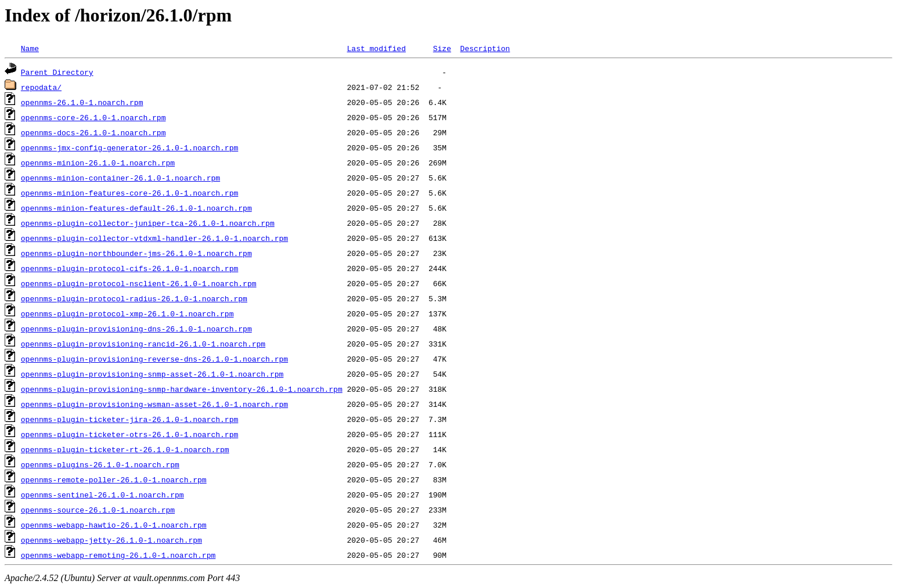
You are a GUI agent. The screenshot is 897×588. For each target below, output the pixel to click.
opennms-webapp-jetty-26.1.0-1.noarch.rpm (111, 540)
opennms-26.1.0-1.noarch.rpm (82, 102)
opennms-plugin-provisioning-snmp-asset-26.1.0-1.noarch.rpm (152, 374)
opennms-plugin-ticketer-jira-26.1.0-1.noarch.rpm (129, 419)
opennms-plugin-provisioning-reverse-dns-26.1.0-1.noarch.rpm (154, 359)
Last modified (376, 48)
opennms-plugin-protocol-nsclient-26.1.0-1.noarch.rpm (139, 283)
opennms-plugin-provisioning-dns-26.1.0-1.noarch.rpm (136, 329)
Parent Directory (57, 72)
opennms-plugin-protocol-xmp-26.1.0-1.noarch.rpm (127, 313)
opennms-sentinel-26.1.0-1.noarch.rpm (102, 495)
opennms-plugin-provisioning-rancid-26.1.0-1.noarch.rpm (143, 344)
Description (485, 48)
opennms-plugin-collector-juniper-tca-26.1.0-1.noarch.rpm (148, 223)
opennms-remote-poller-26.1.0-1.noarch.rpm (114, 479)
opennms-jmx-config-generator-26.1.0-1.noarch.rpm (129, 147)
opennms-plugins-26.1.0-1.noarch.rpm (100, 464)
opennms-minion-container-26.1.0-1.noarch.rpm (120, 178)
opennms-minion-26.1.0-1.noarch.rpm (98, 163)
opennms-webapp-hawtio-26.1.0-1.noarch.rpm (114, 525)
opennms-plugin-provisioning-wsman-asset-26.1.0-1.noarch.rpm (154, 404)
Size (442, 48)
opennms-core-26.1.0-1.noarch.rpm (93, 117)
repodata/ (41, 87)
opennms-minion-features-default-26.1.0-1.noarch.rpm (136, 208)
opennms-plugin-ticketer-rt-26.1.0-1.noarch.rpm (125, 449)
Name (30, 48)
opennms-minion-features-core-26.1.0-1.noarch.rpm (129, 193)
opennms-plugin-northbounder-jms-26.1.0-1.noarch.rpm (136, 253)
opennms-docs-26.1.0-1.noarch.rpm (93, 132)
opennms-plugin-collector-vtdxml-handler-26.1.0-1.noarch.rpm (154, 238)
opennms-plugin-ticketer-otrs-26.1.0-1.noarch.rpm (129, 434)
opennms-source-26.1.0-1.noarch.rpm (98, 510)
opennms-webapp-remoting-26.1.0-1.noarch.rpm (118, 555)
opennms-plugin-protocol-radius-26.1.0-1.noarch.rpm (134, 298)
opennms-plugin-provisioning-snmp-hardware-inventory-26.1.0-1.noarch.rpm (182, 389)
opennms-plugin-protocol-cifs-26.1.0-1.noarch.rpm (129, 268)
